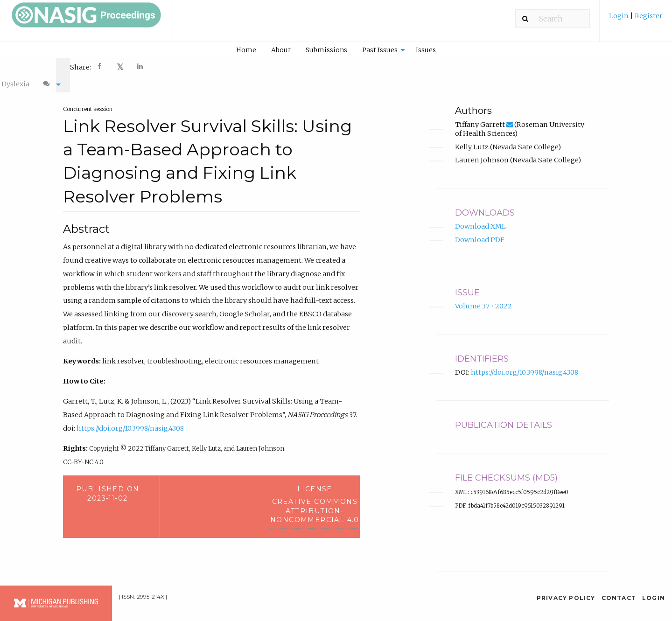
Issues (426, 50)
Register (648, 16)
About (281, 50)
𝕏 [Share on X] (120, 67)
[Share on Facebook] (100, 67)
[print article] (486, 66)
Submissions (326, 50)
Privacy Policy (566, 589)
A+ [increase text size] (529, 66)
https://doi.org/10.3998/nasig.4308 (130, 419)
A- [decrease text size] (507, 66)
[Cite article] (595, 66)
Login (619, 16)
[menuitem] (636, 19)
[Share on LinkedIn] (140, 67)
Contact (619, 589)
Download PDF (480, 230)
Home (246, 50)
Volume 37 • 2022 (483, 297)
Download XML (480, 217)
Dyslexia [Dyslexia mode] (561, 66)
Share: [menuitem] (80, 67)
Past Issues (380, 50)
